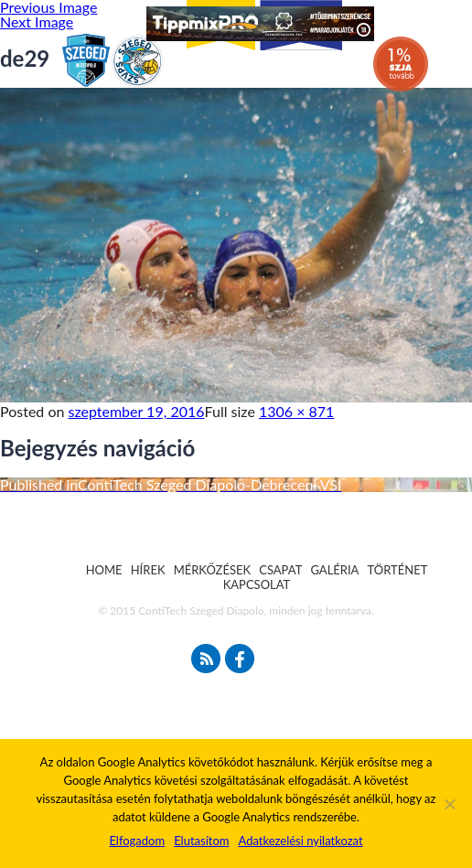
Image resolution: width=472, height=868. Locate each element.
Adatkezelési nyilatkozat (300, 841)
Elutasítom (201, 841)
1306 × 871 (296, 411)
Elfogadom (137, 841)
